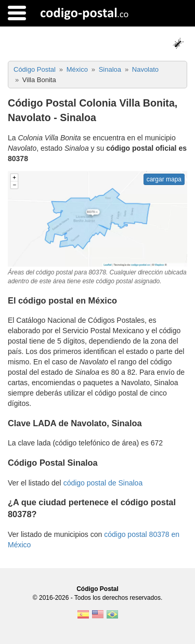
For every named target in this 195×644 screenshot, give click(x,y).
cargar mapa (164, 179)
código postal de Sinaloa (103, 483)
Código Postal (97, 589)
